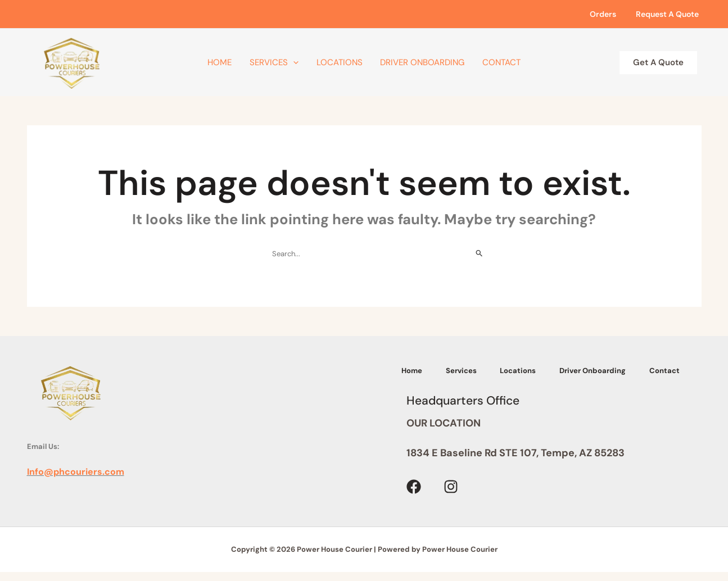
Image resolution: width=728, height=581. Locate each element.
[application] (300, 62)
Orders (609, 14)
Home (233, 62)
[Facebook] (414, 498)
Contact (489, 62)
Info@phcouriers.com (76, 472)
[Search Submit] (480, 253)
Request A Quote (669, 14)
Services (281, 62)
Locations (340, 62)
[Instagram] (451, 498)
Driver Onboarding (416, 62)
